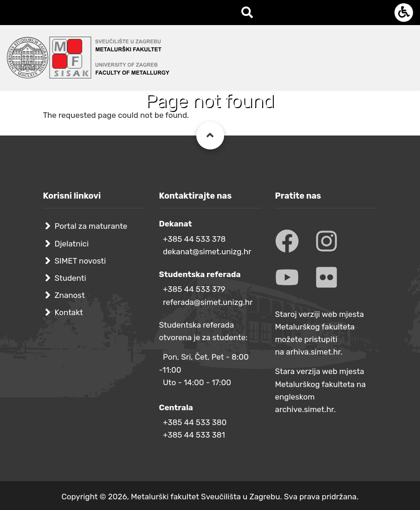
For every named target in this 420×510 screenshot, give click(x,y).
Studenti (71, 278)
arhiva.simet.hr (313, 352)
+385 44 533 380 (195, 422)
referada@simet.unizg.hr (208, 302)
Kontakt (69, 312)
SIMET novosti (81, 261)
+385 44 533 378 (194, 239)
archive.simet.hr (305, 409)
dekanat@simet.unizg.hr (207, 252)
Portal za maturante (91, 226)
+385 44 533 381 (194, 435)
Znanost (70, 295)
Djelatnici (72, 244)
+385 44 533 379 (194, 289)
